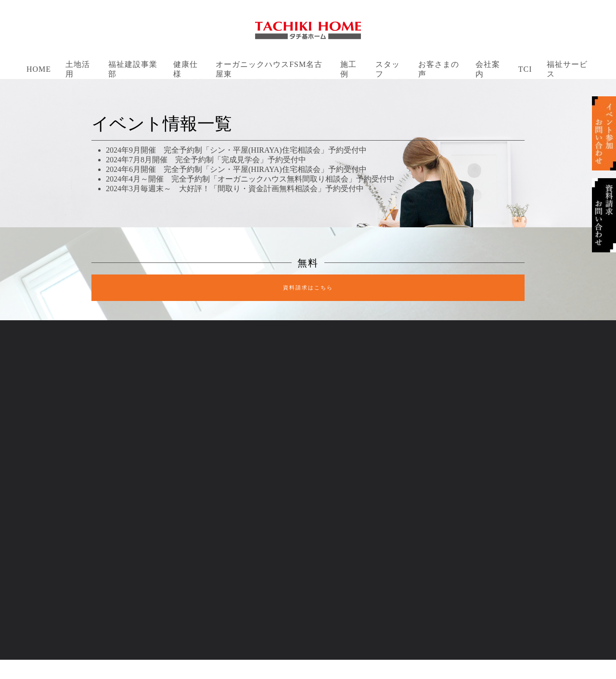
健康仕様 (186, 69)
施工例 (348, 69)
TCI (525, 69)
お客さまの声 (439, 69)
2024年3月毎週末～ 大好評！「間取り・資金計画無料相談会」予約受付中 (235, 189)
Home (39, 69)
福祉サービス (567, 69)
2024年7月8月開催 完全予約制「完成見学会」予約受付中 (206, 160)
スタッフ (388, 69)
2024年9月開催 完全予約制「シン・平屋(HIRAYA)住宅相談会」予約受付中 (236, 150)
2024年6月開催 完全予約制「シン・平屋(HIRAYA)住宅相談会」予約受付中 (236, 169)
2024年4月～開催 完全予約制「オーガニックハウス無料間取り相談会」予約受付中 (250, 179)
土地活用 (78, 69)
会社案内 (488, 69)
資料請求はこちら (308, 287)
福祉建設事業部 (133, 69)
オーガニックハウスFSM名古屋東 (269, 69)
